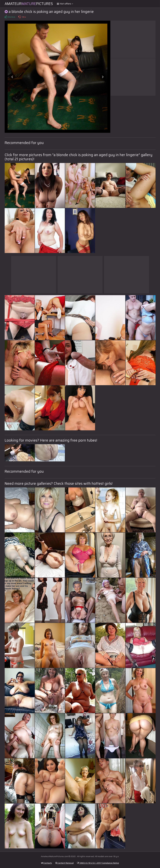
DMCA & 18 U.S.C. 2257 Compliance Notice (98, 863)
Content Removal (65, 863)
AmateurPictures (29, 4)
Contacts (47, 863)
